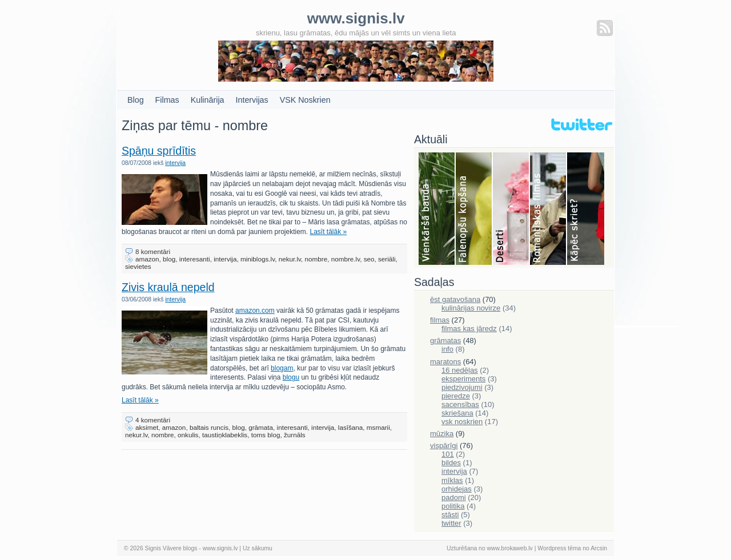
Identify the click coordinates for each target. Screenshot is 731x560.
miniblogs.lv (258, 259)
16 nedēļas (460, 370)
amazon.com (255, 311)
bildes (451, 463)
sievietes (138, 266)
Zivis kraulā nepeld (168, 287)
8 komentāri (153, 251)
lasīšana (351, 427)
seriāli (387, 259)
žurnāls (295, 435)
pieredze (456, 396)
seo (369, 259)
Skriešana (586, 210)
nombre (316, 259)
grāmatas (445, 341)
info (447, 349)
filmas (440, 320)
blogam (282, 368)
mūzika (442, 434)
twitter (451, 523)
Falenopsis (474, 210)
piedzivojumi (462, 387)
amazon (147, 259)
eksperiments (463, 379)
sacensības (460, 404)
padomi (454, 497)
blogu (291, 377)
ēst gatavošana (455, 299)
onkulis (188, 435)
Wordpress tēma (559, 548)
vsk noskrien (462, 422)
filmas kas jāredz (469, 329)
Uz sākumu (258, 548)
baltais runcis (209, 427)
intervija (175, 163)
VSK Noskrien (305, 100)
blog (169, 259)
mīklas (452, 480)
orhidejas (457, 489)
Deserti (511, 210)
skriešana (457, 413)
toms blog (266, 435)
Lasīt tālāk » (329, 232)
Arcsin (599, 548)
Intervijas (252, 100)
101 (448, 454)
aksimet (147, 427)
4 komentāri (153, 420)
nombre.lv (346, 259)
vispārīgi (444, 446)
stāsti (450, 515)
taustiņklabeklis (225, 435)
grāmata (261, 427)
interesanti (195, 259)
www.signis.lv (220, 548)
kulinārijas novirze (471, 308)
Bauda (437, 210)
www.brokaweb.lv (510, 548)
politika (453, 506)
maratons (445, 362)
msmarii (378, 427)
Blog (136, 100)
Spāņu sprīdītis (159, 151)
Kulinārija (208, 100)
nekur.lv (290, 259)
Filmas (167, 100)
